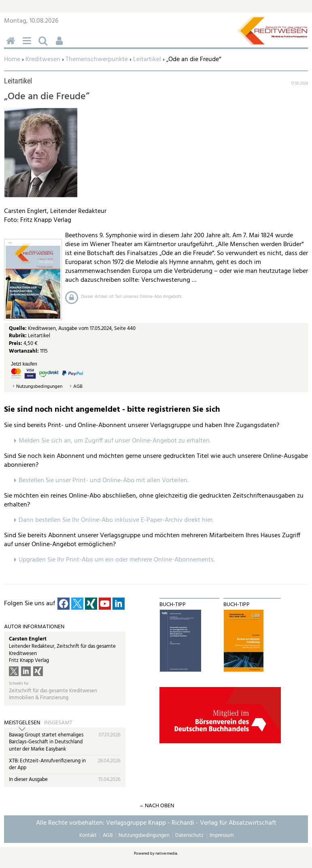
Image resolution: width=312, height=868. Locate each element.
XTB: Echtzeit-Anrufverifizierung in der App (47, 765)
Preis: (16, 344)
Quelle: (18, 329)
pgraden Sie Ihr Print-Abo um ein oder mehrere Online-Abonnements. (119, 560)
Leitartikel (147, 60)
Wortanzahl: (24, 351)
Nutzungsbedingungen (39, 387)
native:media (166, 853)
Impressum (222, 835)
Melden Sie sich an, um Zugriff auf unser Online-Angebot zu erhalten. (115, 441)
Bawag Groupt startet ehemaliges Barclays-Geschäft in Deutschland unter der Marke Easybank (46, 742)
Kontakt (88, 835)
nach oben (159, 806)
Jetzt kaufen (24, 364)
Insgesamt (58, 723)
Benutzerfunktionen (61, 45)
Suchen (45, 45)
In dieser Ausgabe (28, 780)
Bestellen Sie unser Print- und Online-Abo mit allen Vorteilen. (104, 481)
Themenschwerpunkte (97, 60)
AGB (78, 387)
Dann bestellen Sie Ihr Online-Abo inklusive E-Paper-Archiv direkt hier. (116, 520)
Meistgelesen (22, 723)
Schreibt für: (19, 684)
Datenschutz (189, 835)
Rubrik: (18, 336)
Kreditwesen (43, 60)
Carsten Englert (28, 639)
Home (12, 60)
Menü (28, 45)
